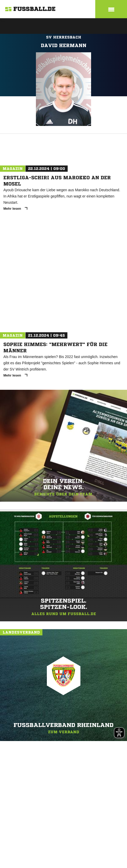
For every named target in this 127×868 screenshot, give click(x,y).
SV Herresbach (64, 37)
